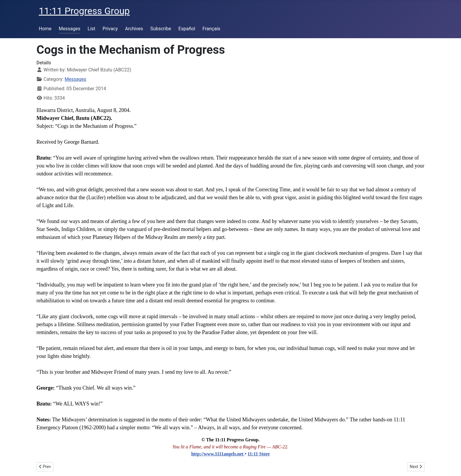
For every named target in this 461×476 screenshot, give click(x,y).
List (91, 29)
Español (187, 29)
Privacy (110, 29)
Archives (134, 29)
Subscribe (161, 29)
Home (45, 29)
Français (212, 29)
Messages (70, 29)
